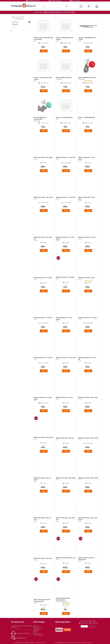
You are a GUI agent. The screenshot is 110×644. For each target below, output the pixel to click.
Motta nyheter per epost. (88, 621)
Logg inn (89, 6)
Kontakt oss (36, 629)
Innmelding (84, 623)
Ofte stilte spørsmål (38, 635)
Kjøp (44, 51)
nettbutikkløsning (71, 642)
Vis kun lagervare (19, 19)
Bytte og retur (37, 633)
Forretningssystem (59, 642)
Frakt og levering (38, 627)
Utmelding (94, 623)
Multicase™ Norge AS (87, 642)
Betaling (35, 626)
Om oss (35, 632)
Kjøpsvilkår (36, 630)
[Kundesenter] (81, 6)
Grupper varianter (19, 17)
